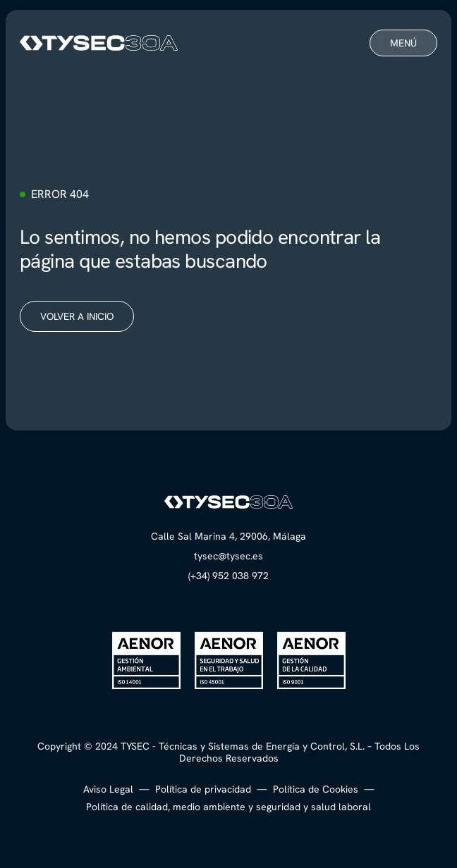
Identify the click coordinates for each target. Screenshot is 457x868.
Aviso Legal (108, 789)
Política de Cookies (316, 789)
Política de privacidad (203, 789)
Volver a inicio (77, 316)
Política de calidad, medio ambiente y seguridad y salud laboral (228, 807)
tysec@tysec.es (228, 556)
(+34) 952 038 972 (228, 576)
